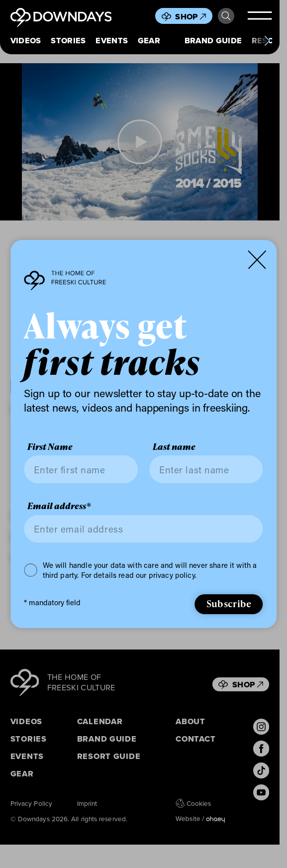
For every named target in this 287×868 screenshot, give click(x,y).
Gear (149, 41)
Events (112, 41)
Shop (191, 16)
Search (226, 16)
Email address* (59, 506)
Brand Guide (213, 41)
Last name (174, 447)
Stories (68, 41)
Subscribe (229, 603)
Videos (26, 41)
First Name (50, 447)
